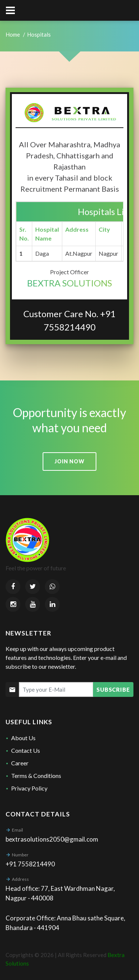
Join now (69, 461)
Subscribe (113, 689)
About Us (23, 738)
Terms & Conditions (36, 776)
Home (13, 34)
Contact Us (26, 750)
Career (20, 763)
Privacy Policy (29, 788)
